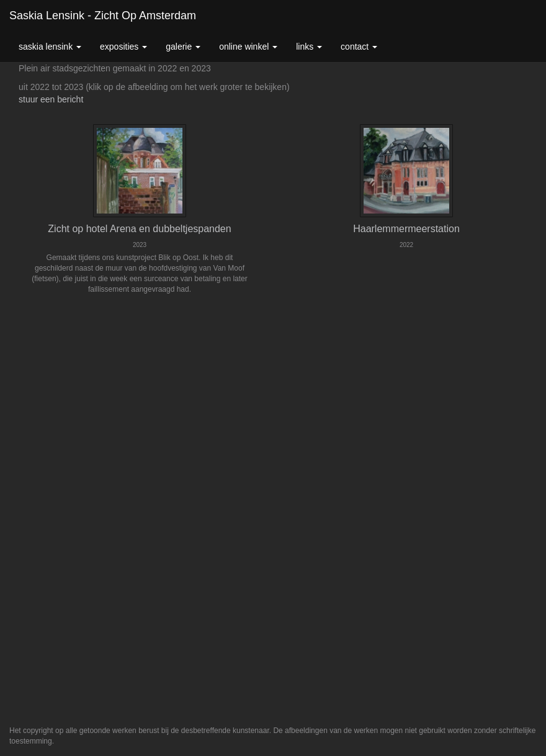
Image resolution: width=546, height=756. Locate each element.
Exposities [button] (123, 47)
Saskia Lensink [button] (50, 47)
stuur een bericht (51, 99)
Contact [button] (359, 47)
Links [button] (309, 47)
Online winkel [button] (248, 47)
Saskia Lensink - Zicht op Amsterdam (103, 16)
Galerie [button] (183, 47)
